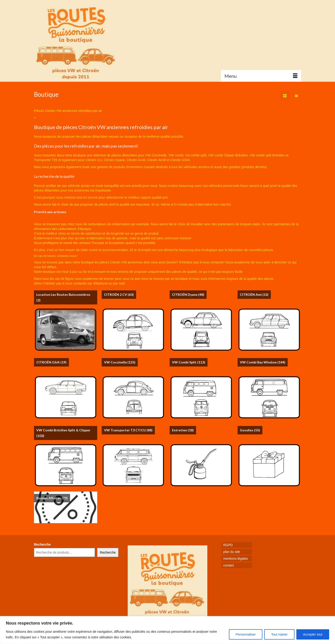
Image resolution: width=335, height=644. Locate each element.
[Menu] (261, 76)
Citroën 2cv (94, 160)
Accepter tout (313, 634)
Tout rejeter (279, 634)
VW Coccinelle (156, 155)
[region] (167, 630)
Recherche (42, 544)
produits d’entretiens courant (134, 167)
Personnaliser (246, 634)
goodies (235, 167)
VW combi (176, 155)
